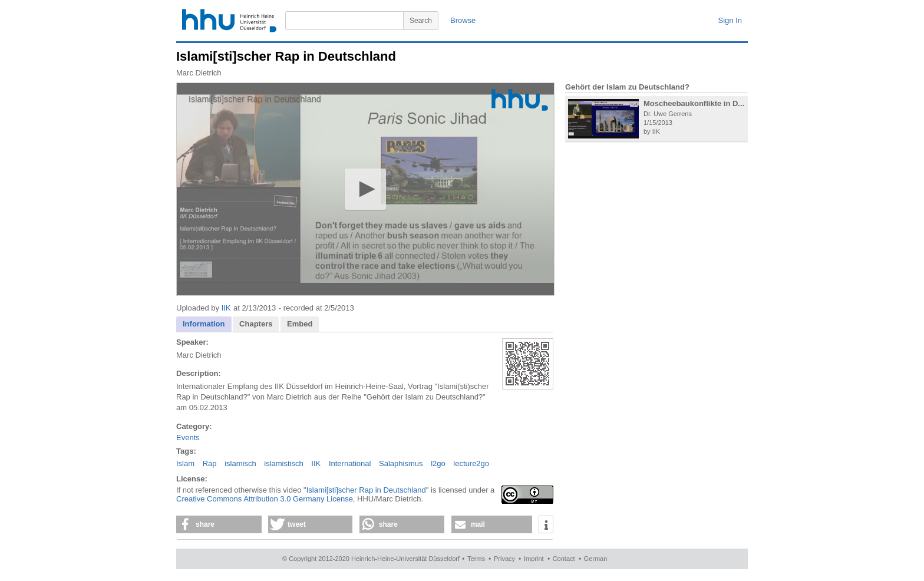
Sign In (730, 20)
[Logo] (520, 100)
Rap (210, 463)
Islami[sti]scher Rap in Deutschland (366, 490)
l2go (438, 463)
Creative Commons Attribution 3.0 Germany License (265, 499)
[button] (365, 189)
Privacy (504, 559)
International (350, 463)
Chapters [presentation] (256, 324)
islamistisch (283, 463)
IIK (226, 308)
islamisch (240, 463)
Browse (463, 20)
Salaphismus (401, 463)
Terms (476, 559)
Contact (564, 559)
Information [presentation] (204, 324)
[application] (365, 189)
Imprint (534, 559)
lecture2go (471, 463)
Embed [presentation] (300, 324)
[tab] (204, 324)
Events (188, 438)
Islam (185, 463)
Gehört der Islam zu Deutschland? (627, 87)
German (596, 559)
